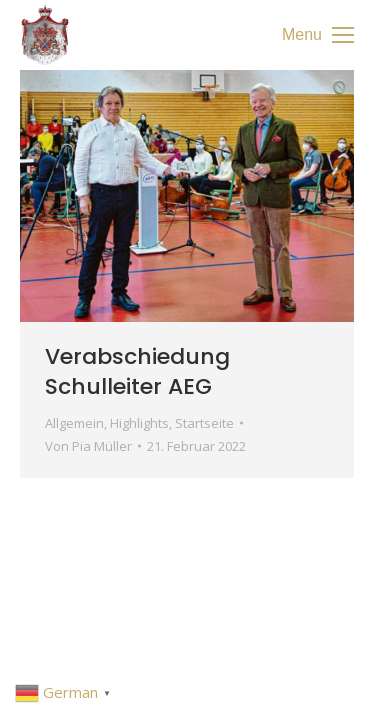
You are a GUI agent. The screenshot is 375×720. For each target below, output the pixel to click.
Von (88, 446)
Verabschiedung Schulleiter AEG (137, 371)
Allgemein (74, 423)
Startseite (204, 423)
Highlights (139, 423)
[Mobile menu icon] (318, 35)
